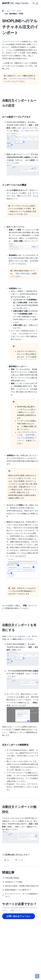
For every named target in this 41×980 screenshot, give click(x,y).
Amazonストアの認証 (14, 882)
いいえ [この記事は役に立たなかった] (21, 860)
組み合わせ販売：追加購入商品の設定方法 (22, 886)
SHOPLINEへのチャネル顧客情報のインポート (27, 438)
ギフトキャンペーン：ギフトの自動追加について (22, 895)
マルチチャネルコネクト (12, 41)
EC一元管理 (17, 11)
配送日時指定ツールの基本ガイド (18, 890)
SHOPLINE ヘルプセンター (3, 11)
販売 (9, 11)
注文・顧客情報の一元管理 (14, 14)
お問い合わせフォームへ (19, 916)
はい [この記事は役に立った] (9, 860)
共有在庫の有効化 (12, 878)
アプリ (23, 131)
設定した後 (26, 636)
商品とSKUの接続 (23, 273)
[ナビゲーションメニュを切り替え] (37, 4)
